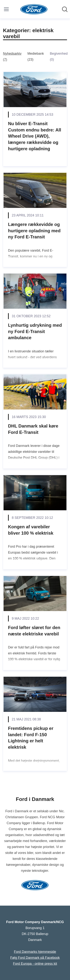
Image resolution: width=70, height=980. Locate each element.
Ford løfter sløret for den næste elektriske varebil (34, 631)
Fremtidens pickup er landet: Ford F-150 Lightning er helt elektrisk (31, 738)
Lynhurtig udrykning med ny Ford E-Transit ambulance (35, 331)
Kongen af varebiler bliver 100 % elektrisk (31, 530)
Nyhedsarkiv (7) (12, 57)
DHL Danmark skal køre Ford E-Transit (33, 429)
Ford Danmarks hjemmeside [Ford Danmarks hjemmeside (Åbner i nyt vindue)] (35, 952)
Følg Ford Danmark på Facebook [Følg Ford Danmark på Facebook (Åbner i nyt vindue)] (35, 958)
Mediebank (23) (36, 57)
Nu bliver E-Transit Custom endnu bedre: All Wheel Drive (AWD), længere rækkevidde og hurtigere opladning (35, 136)
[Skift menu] (6, 9)
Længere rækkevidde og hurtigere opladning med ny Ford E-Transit (34, 231)
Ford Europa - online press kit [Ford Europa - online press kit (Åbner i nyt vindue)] (35, 964)
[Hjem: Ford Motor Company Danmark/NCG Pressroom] (34, 9)
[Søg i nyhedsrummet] (65, 9)
